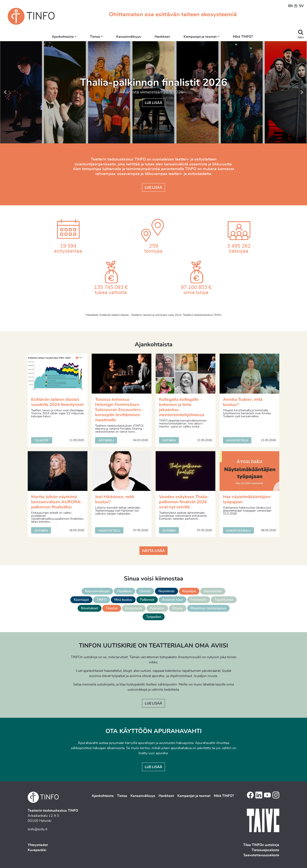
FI (296, 6)
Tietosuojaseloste (265, 850)
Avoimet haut (172, 600)
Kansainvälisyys (130, 37)
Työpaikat (154, 617)
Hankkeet (164, 37)
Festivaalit (199, 600)
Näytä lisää (153, 551)
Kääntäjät (81, 600)
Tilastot (112, 608)
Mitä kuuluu (123, 600)
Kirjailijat (189, 591)
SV (301, 6)
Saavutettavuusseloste (261, 855)
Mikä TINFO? (244, 37)
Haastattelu (213, 591)
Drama (178, 608)
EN (290, 6)
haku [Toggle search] (301, 37)
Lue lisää (153, 103)
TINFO (102, 600)
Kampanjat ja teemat (201, 37)
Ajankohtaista (64, 37)
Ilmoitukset (90, 608)
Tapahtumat (224, 600)
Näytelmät (167, 591)
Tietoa (96, 37)
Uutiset (145, 591)
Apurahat (157, 608)
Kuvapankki (37, 850)
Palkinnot (147, 600)
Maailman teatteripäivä (208, 608)
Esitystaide (134, 608)
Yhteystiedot (38, 845)
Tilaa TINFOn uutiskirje (261, 845)
